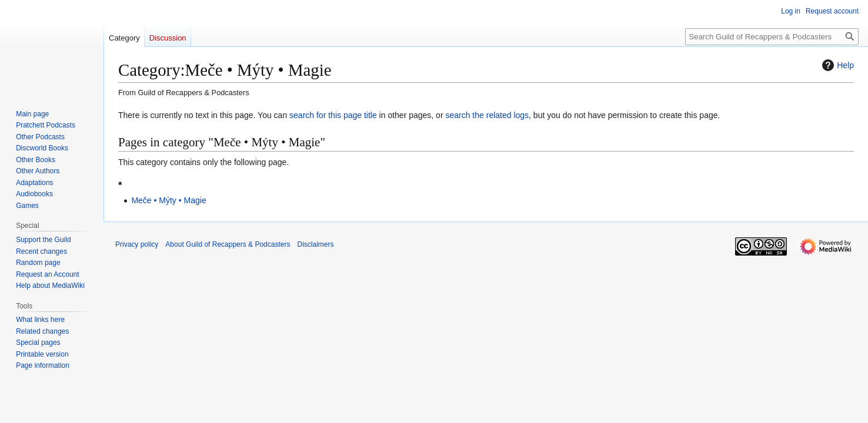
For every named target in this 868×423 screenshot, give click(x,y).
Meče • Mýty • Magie (168, 200)
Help (837, 65)
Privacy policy (137, 244)
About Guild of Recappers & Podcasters (228, 244)
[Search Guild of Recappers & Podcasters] (772, 37)
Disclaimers (315, 244)
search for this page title (333, 115)
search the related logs (487, 115)
